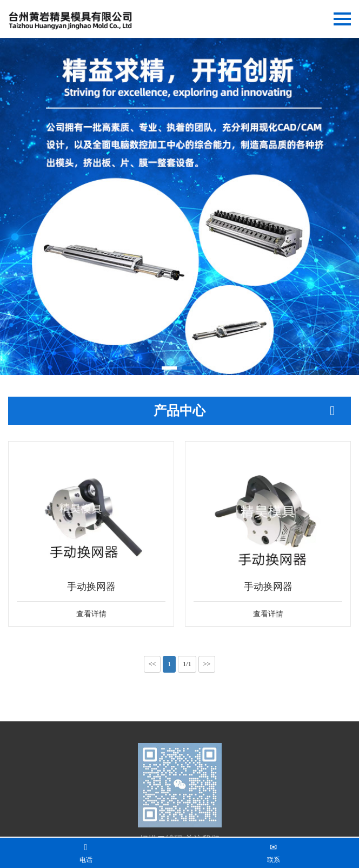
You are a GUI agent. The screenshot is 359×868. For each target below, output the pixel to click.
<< (152, 664)
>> (207, 664)
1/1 (187, 664)
